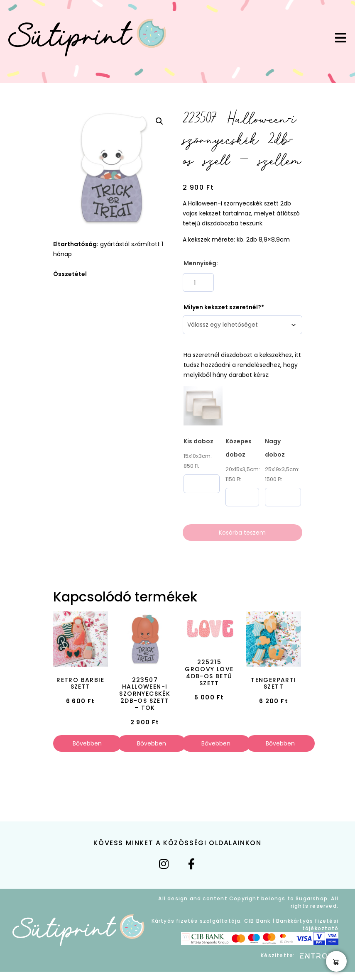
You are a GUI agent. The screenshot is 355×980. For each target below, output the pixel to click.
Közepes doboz (239, 448)
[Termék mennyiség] (198, 282)
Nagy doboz (275, 448)
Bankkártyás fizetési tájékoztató (307, 925)
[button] (159, 121)
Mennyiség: (201, 263)
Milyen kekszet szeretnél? (222, 307)
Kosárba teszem (242, 533)
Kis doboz (198, 441)
